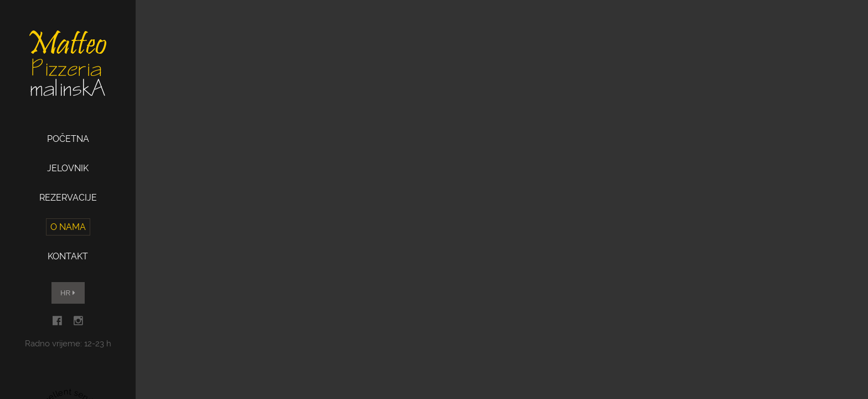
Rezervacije (68, 198)
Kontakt (68, 256)
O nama (68, 227)
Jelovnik (68, 168)
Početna (68, 139)
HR (68, 293)
